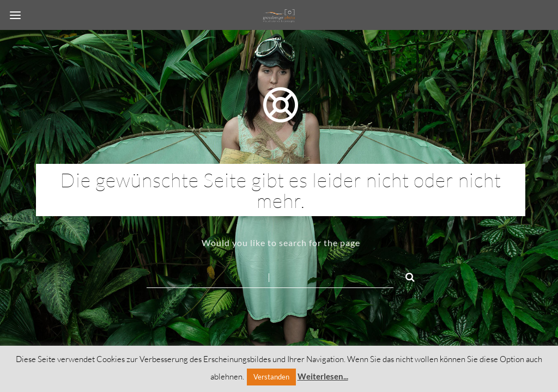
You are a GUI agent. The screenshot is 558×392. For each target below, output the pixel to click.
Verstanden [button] (271, 377)
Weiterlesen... (323, 376)
